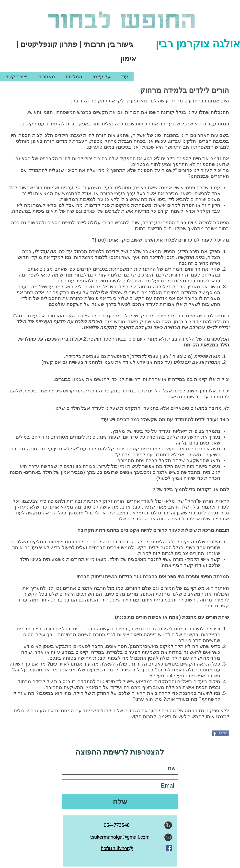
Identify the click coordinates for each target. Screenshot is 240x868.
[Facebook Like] (120, 861)
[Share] (220, 733)
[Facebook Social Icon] (169, 848)
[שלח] (120, 802)
